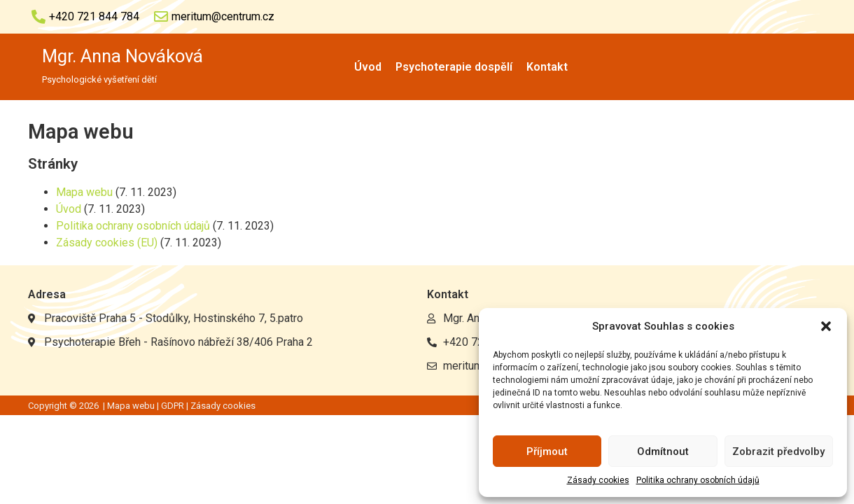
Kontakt (547, 67)
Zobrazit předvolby (778, 451)
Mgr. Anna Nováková (122, 56)
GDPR (173, 406)
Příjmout (547, 451)
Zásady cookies (598, 480)
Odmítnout (663, 451)
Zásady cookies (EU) (107, 243)
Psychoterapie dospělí (454, 67)
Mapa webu (84, 192)
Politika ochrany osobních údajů (698, 480)
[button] (826, 326)
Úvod (368, 67)
